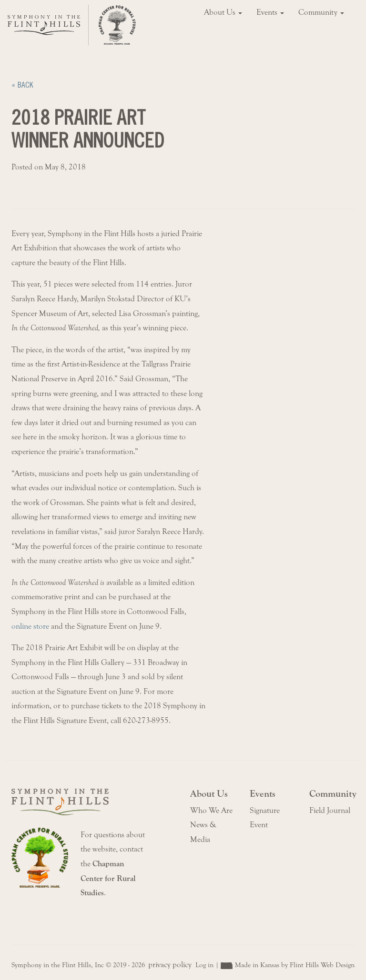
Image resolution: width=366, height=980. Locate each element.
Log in (204, 965)
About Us (223, 12)
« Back (22, 85)
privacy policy (170, 965)
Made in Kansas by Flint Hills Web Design (295, 965)
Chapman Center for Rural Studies (108, 878)
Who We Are (211, 811)
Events (270, 12)
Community (321, 12)
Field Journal (330, 811)
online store (30, 626)
